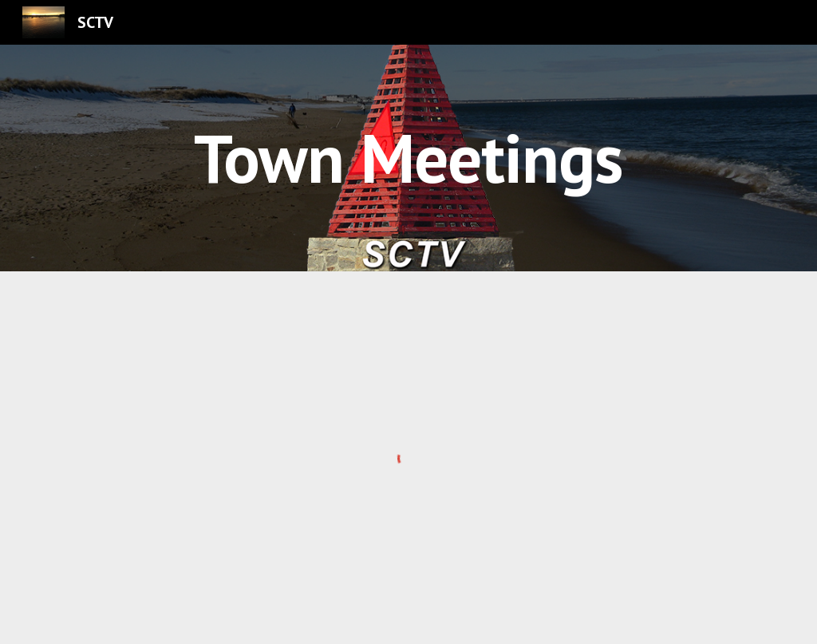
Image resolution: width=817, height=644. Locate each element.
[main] (408, 158)
